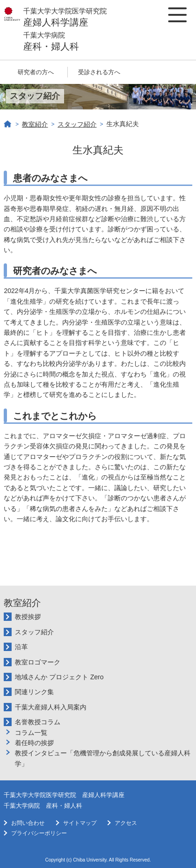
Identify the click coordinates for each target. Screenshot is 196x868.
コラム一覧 (31, 733)
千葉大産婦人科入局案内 (51, 707)
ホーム (8, 124)
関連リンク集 (34, 692)
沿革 (21, 647)
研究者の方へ (36, 72)
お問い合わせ (28, 823)
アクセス (126, 823)
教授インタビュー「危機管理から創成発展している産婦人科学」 (103, 758)
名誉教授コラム (38, 722)
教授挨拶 (28, 617)
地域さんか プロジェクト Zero (59, 677)
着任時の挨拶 (34, 743)
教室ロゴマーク (38, 662)
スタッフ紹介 (77, 124)
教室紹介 (35, 124)
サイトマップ (80, 823)
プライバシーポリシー (39, 833)
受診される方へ (99, 72)
